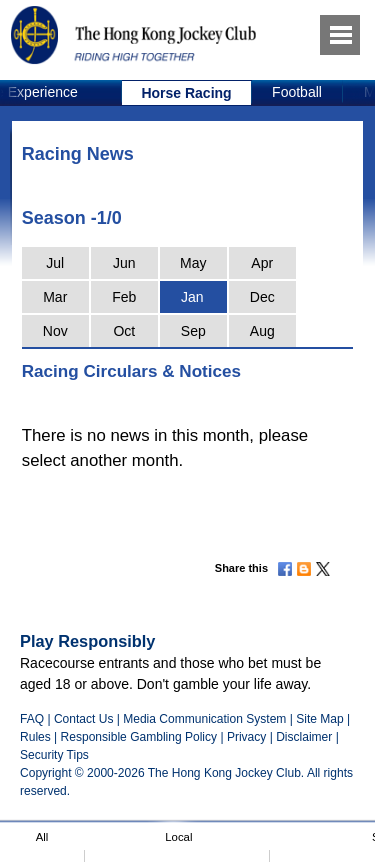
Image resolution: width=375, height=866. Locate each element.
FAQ (32, 719)
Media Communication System (204, 719)
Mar (55, 297)
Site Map (319, 719)
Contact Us (84, 719)
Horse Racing (186, 93)
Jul (55, 263)
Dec (262, 297)
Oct (124, 331)
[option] (187, 93)
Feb (124, 297)
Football (297, 92)
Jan (192, 297)
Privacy (246, 737)
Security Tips (54, 755)
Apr (262, 263)
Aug (262, 331)
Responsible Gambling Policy (139, 737)
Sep (193, 331)
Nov (55, 331)
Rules (37, 737)
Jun (124, 263)
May (193, 263)
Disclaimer (304, 737)
